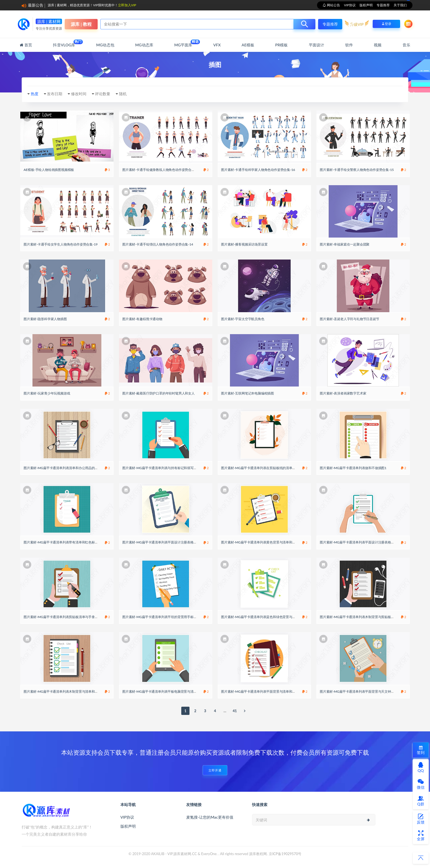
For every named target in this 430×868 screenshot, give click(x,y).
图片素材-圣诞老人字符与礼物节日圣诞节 (350, 319)
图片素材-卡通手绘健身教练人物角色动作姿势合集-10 (161, 170)
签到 (421, 750)
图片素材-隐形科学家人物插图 (45, 319)
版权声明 (366, 5)
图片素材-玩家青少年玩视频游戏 (47, 393)
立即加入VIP (127, 5)
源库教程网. (258, 854)
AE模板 (248, 45)
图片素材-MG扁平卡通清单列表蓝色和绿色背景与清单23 (262, 617)
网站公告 (333, 5)
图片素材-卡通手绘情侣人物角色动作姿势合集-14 (158, 244)
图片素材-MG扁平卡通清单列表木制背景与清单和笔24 (63, 691)
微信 (421, 784)
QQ (421, 767)
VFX (217, 45)
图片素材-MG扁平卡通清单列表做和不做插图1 (353, 468)
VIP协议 (350, 5)
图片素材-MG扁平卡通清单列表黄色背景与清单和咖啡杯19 (263, 542)
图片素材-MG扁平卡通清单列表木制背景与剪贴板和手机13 (362, 617)
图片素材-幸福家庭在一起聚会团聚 (345, 244)
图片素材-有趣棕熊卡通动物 (142, 319)
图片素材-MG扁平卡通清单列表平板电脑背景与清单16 (161, 691)
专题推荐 (383, 5)
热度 (35, 94)
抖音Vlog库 (64, 43)
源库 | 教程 (81, 24)
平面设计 (317, 45)
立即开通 (215, 770)
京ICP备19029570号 (285, 854)
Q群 (421, 801)
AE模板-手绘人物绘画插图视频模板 (49, 170)
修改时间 (79, 94)
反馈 (421, 819)
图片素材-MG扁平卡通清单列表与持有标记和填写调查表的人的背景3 (172, 468)
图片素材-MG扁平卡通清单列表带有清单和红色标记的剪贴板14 (69, 542)
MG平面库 (183, 43)
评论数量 (103, 94)
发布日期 (55, 94)
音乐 (406, 45)
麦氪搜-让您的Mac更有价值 (210, 817)
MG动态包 (105, 45)
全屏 (421, 836)
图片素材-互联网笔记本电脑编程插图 (247, 393)
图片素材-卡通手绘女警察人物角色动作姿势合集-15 (357, 170)
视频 (378, 45)
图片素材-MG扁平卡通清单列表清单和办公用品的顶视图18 (66, 468)
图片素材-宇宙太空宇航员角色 (243, 319)
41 (235, 711)
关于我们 (400, 5)
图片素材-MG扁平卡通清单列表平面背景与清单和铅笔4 (261, 691)
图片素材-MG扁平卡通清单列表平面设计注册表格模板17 (163, 542)
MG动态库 (144, 45)
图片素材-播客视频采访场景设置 (244, 244)
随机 (123, 94)
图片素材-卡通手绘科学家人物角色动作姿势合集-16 (258, 170)
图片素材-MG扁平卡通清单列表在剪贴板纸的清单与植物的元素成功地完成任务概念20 (283, 468)
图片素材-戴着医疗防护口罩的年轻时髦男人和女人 (159, 393)
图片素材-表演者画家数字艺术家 (343, 393)
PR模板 (282, 45)
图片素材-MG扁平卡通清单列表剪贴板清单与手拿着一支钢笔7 (68, 617)
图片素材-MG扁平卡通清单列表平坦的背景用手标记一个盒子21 (168, 617)
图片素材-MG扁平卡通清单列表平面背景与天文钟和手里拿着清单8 (368, 691)
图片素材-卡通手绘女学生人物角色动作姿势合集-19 (61, 244)
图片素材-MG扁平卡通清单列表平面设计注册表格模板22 (360, 542)
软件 (349, 45)
